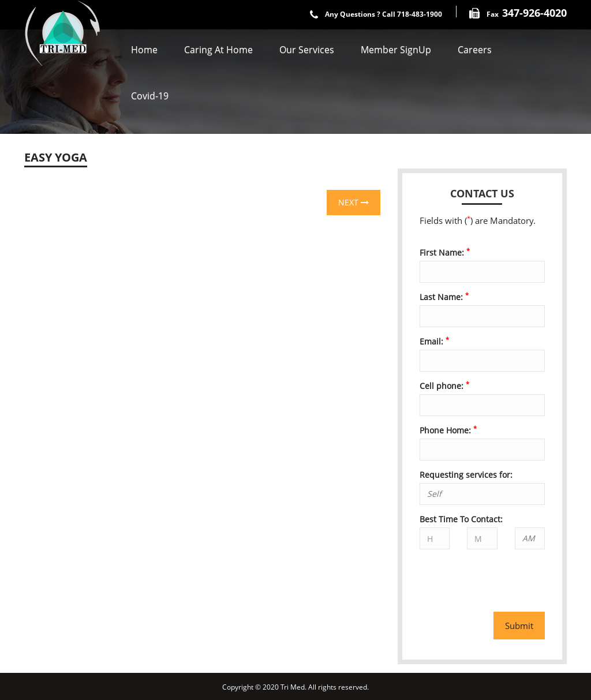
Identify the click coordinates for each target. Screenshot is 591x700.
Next (354, 202)
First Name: (445, 252)
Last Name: (444, 297)
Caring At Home (218, 50)
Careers (475, 50)
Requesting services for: (466, 475)
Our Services (307, 50)
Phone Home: (448, 430)
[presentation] (487, 575)
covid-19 (150, 96)
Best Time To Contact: (461, 519)
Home (144, 50)
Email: (434, 341)
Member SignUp (396, 50)
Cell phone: (444, 386)
